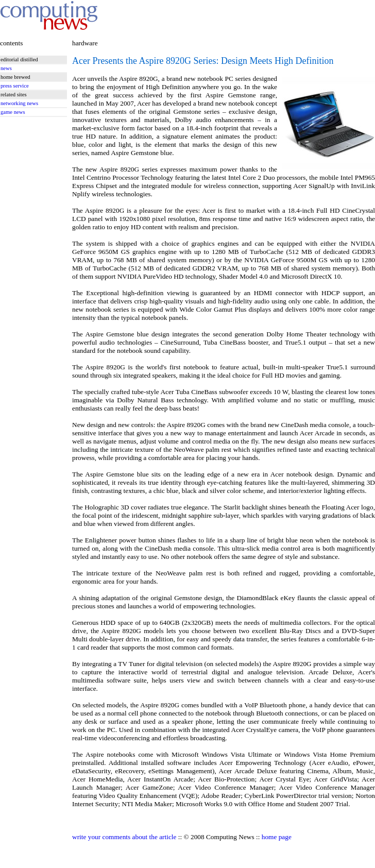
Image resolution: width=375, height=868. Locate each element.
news (6, 68)
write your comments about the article (124, 837)
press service (15, 86)
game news (13, 112)
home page (277, 837)
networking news (19, 103)
